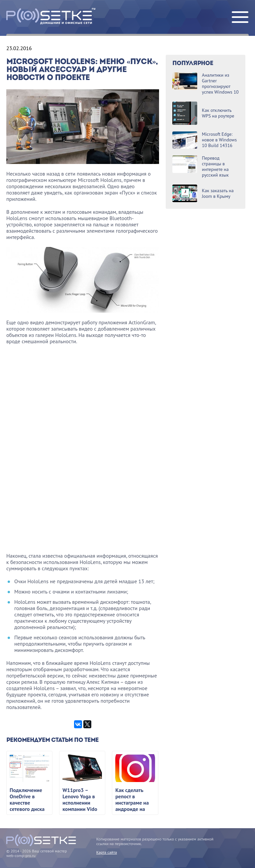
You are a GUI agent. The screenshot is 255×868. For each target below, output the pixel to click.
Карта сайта (107, 852)
